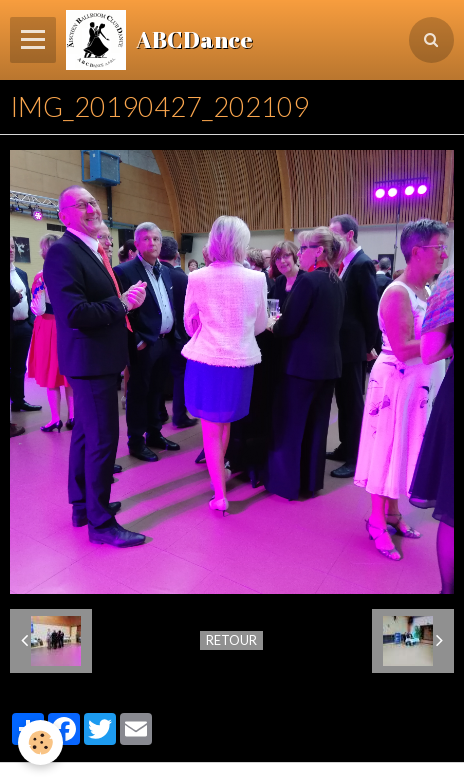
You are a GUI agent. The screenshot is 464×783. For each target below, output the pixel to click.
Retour (231, 640)
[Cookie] (40, 742)
